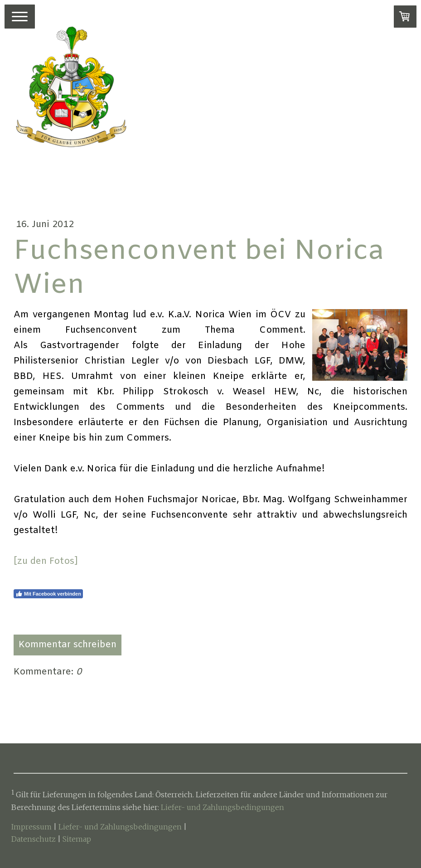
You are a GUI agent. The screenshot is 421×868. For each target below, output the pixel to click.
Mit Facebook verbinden (48, 594)
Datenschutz (34, 839)
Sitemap (77, 839)
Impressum (31, 827)
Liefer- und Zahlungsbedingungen (223, 807)
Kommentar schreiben (68, 645)
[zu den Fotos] (46, 561)
